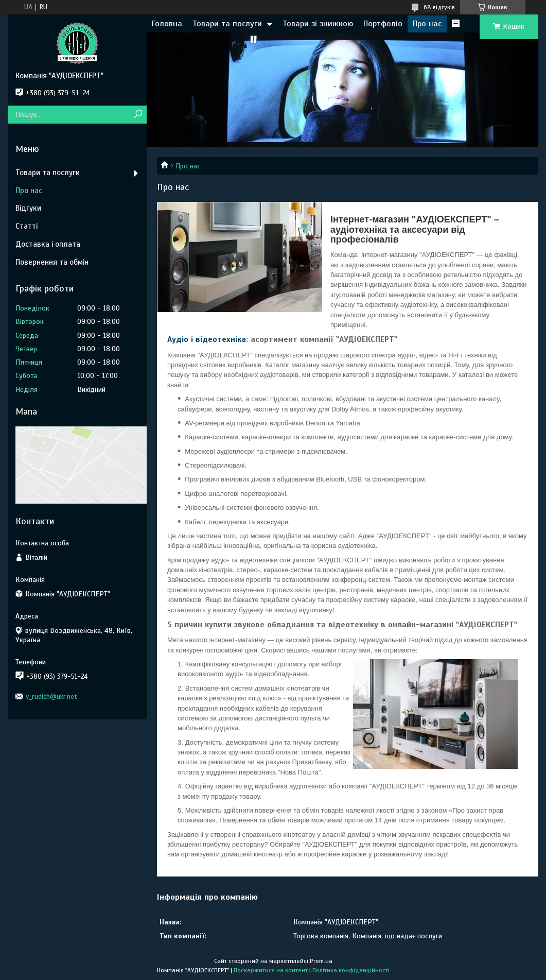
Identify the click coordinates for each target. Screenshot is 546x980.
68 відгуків (439, 7)
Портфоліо (383, 24)
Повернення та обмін (52, 262)
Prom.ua (321, 961)
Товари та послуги (227, 24)
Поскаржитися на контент (271, 970)
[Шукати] (138, 115)
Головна (167, 24)
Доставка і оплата (48, 244)
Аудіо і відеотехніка (207, 339)
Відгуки (28, 208)
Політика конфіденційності (351, 970)
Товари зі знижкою (318, 24)
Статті (27, 226)
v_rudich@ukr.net (51, 697)
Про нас (427, 24)
